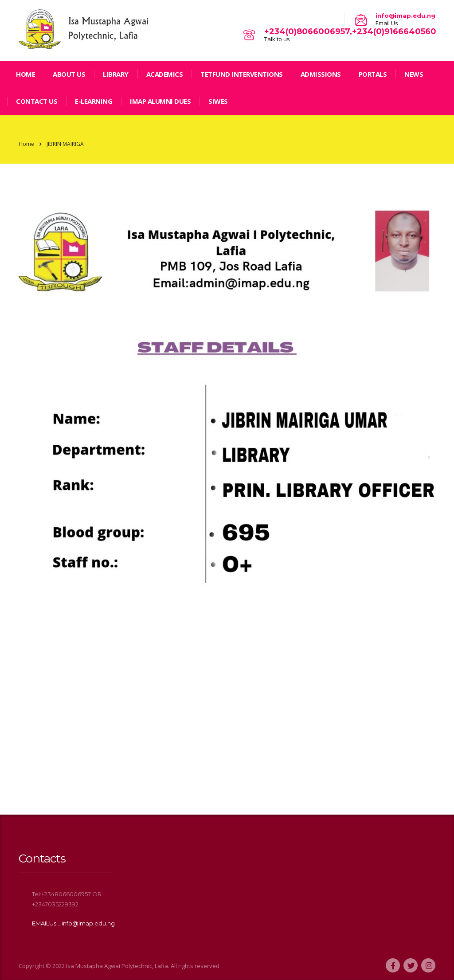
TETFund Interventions (242, 74)
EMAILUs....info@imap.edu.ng (73, 923)
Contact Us (37, 101)
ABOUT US (69, 74)
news (414, 74)
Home (26, 144)
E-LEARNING (94, 101)
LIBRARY (116, 74)
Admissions (321, 74)
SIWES (218, 101)
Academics (165, 74)
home (25, 74)
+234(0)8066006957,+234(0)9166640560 (350, 31)
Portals (373, 74)
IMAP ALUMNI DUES (160, 101)
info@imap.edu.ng (405, 16)
